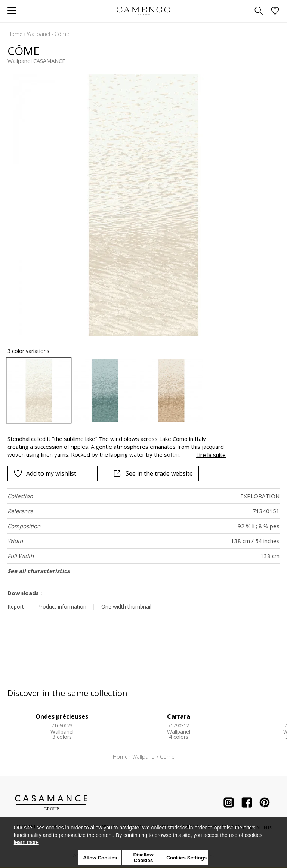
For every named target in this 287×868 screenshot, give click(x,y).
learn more (26, 842)
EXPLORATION (260, 496)
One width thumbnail (126, 607)
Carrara (179, 716)
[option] (39, 391)
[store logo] (143, 11)
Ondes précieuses (62, 716)
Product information (62, 607)
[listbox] (143, 391)
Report (16, 607)
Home (15, 34)
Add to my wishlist (45, 473)
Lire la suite (211, 455)
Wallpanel (38, 34)
